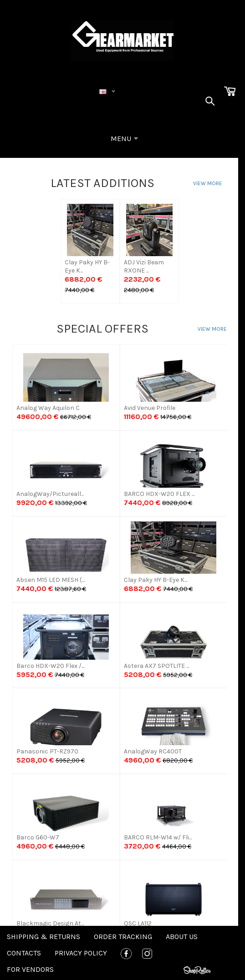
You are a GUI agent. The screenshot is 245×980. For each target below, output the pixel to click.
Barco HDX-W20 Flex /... (50, 666)
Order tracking (123, 937)
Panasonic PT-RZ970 (47, 751)
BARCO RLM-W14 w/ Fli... (158, 837)
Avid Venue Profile (150, 408)
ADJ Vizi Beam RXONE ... (144, 266)
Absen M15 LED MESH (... (51, 580)
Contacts (24, 953)
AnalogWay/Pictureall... (50, 494)
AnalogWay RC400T (153, 751)
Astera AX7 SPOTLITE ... (156, 666)
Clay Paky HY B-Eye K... (87, 266)
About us (182, 937)
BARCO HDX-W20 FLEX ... (159, 494)
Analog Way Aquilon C (48, 408)
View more (208, 183)
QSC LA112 (138, 923)
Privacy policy (81, 953)
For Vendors (30, 969)
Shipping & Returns (43, 937)
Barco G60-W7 (38, 837)
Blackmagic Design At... (50, 923)
